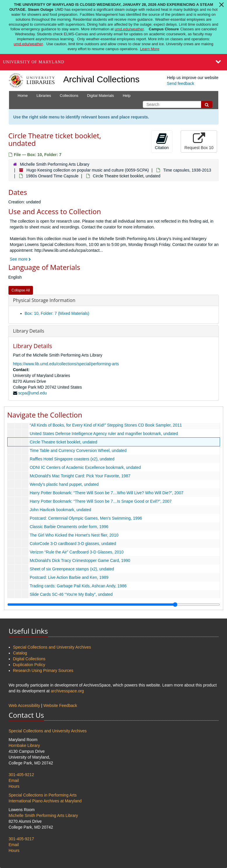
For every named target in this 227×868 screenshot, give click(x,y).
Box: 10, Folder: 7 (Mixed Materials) (57, 313)
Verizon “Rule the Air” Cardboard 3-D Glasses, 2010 (76, 552)
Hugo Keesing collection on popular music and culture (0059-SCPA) (88, 170)
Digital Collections (29, 659)
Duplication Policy (29, 665)
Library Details (29, 331)
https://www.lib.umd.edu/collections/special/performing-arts (66, 364)
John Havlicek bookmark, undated (60, 510)
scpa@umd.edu (32, 393)
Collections (69, 96)
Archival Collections (101, 79)
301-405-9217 (21, 839)
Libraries (44, 96)
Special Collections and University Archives (52, 647)
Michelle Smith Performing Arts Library (54, 164)
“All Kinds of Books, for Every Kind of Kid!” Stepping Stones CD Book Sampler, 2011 (105, 425)
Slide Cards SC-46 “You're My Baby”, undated (71, 594)
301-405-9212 (21, 775)
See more (21, 259)
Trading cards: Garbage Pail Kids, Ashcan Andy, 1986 (78, 586)
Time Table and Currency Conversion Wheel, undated (78, 450)
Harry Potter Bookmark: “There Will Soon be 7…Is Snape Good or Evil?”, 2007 (100, 501)
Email (14, 780)
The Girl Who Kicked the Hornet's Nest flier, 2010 (74, 535)
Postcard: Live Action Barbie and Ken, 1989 (69, 577)
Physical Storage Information (44, 300)
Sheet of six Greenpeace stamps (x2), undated (72, 569)
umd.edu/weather (129, 29)
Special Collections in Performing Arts (43, 795)
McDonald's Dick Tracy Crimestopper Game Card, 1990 (80, 560)
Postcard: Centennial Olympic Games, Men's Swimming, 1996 (86, 518)
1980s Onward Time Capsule (52, 176)
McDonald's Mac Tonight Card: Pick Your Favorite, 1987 (80, 476)
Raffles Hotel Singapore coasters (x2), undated (72, 459)
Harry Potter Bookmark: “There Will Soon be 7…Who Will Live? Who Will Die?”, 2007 (106, 493)
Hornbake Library (24, 745)
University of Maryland (34, 62)
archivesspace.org (67, 691)
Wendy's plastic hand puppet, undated (64, 484)
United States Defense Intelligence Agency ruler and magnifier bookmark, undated (104, 434)
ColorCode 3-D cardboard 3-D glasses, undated (73, 544)
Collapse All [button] (21, 290)
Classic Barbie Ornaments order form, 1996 (69, 527)
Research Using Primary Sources (43, 670)
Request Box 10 (199, 141)
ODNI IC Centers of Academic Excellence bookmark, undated (85, 467)
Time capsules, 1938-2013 (187, 170)
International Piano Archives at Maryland (45, 801)
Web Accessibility (24, 705)
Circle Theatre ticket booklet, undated (63, 442)
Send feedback (181, 83)
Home (23, 96)
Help (127, 96)
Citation (162, 141)
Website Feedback (60, 705)
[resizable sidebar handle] (114, 605)
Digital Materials (101, 96)
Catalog (20, 653)
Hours (14, 786)
